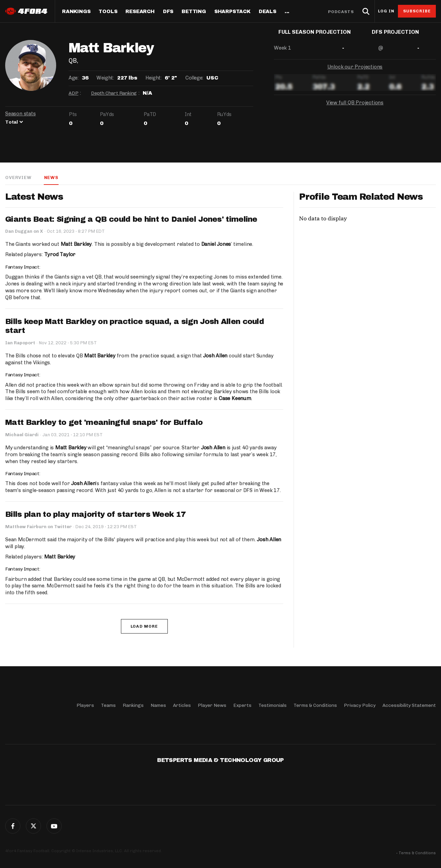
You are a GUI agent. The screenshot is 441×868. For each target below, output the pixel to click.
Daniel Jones (216, 244)
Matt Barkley (76, 244)
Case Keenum (235, 399)
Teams (108, 705)
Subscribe (417, 11)
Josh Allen (215, 356)
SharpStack (232, 12)
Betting (194, 12)
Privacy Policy (360, 705)
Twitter (33, 826)
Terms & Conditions (315, 705)
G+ (54, 826)
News (51, 177)
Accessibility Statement (409, 705)
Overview (18, 177)
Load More (144, 627)
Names (158, 705)
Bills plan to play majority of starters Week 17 (95, 515)
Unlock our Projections (355, 72)
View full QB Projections (355, 108)
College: (194, 78)
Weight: (105, 78)
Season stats (20, 114)
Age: (73, 78)
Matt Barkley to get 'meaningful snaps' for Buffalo (104, 423)
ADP (73, 93)
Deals (268, 12)
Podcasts (341, 12)
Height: (153, 78)
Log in (386, 11)
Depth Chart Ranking (114, 93)
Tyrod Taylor (60, 255)
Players (85, 705)
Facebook (13, 826)
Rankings (76, 12)
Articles (182, 705)
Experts (242, 705)
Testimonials (273, 705)
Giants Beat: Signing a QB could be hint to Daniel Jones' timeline (131, 220)
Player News (212, 705)
